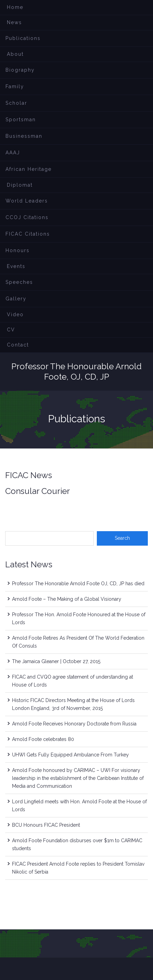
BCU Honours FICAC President (46, 825)
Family (15, 86)
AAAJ (13, 153)
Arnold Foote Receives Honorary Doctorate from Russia (74, 724)
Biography (20, 70)
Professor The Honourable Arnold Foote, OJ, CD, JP (76, 372)
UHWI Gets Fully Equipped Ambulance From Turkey (70, 755)
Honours (18, 250)
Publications (23, 38)
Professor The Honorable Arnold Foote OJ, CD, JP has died (78, 584)
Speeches (19, 282)
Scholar (16, 103)
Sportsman (21, 120)
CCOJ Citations (27, 217)
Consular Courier (38, 491)
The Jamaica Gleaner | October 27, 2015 (56, 661)
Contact (18, 345)
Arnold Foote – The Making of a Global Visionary (67, 599)
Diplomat (20, 185)
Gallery (16, 299)
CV (11, 330)
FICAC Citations (28, 234)
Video (15, 314)
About (15, 54)
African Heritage (29, 169)
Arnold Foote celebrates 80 (43, 739)
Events (16, 266)
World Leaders (27, 201)
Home (15, 7)
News (14, 22)
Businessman (24, 136)
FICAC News (29, 475)
